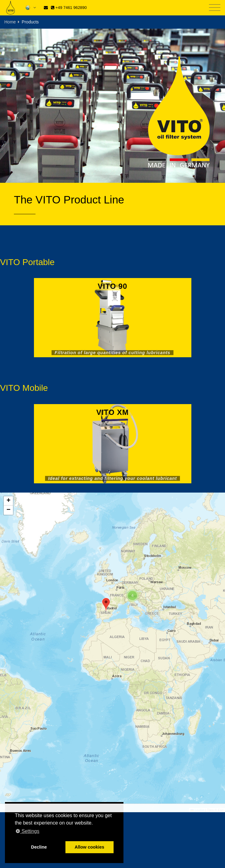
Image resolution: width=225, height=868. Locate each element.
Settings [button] (27, 831)
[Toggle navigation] (215, 8)
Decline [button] (39, 847)
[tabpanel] (112, 106)
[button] (106, 604)
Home (10, 22)
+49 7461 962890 (69, 8)
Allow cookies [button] (90, 847)
